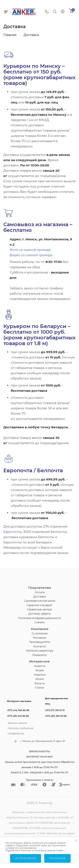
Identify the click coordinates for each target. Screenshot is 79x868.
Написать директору (40, 651)
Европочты (13, 532)
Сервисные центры (39, 609)
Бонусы (40, 683)
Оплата (40, 592)
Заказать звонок (17, 722)
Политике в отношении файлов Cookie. (42, 851)
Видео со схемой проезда (31, 255)
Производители (40, 642)
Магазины (39, 638)
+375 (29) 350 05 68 (56, 716)
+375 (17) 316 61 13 (55, 710)
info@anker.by (16, 733)
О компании (40, 633)
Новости (40, 666)
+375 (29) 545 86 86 (18, 716)
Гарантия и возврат (39, 605)
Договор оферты (39, 614)
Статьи (39, 688)
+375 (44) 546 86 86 (18, 710)
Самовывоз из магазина (40, 601)
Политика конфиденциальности (39, 618)
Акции (40, 670)
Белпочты (59, 532)
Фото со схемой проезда (30, 250)
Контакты (39, 646)
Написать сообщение (21, 728)
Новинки (40, 675)
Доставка (39, 597)
